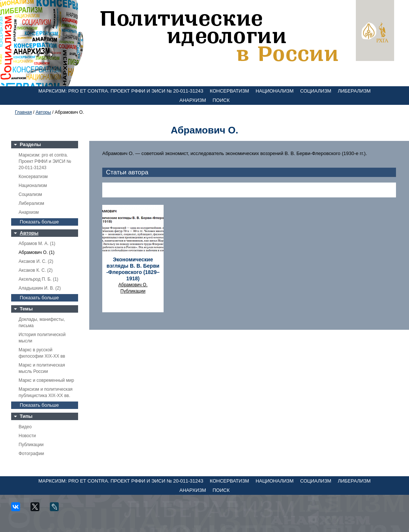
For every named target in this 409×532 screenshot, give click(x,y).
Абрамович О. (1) (36, 252)
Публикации (31, 445)
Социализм (316, 91)
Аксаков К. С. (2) (36, 270)
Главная (23, 112)
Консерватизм (229, 91)
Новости (27, 436)
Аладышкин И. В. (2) (40, 288)
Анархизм (193, 100)
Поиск (221, 100)
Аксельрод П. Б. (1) (38, 279)
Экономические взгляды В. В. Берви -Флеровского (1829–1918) (133, 269)
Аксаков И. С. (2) (36, 261)
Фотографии (31, 454)
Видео (25, 427)
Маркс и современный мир (46, 380)
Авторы (43, 112)
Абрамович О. (133, 285)
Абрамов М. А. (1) (37, 244)
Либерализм (354, 91)
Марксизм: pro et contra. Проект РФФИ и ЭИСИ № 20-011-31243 (121, 91)
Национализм (274, 91)
